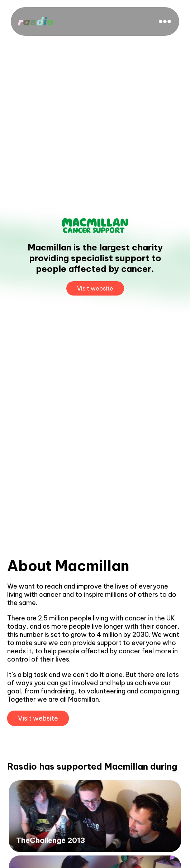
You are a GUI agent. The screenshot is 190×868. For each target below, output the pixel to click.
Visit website (95, 288)
